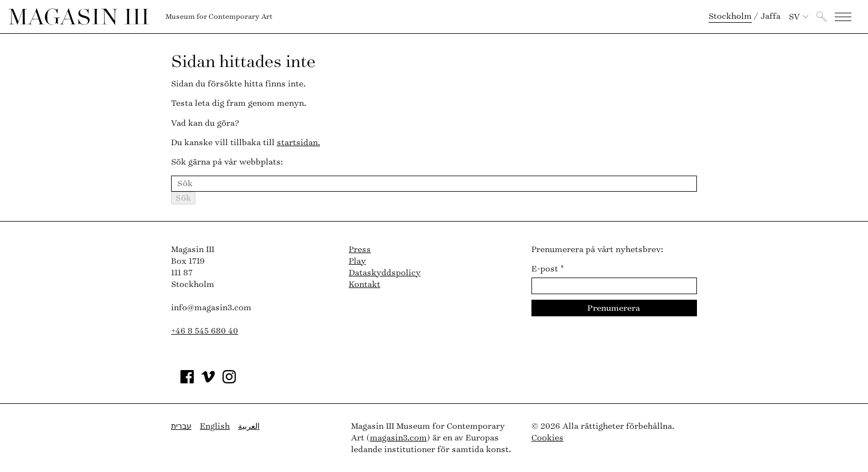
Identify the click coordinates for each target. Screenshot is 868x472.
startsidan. (298, 143)
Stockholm (730, 16)
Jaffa (771, 16)
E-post (548, 269)
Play (357, 261)
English (215, 426)
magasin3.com (398, 438)
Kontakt (365, 284)
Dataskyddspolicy (385, 273)
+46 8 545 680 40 (205, 331)
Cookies (547, 438)
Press (360, 250)
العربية (249, 426)
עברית (181, 426)
